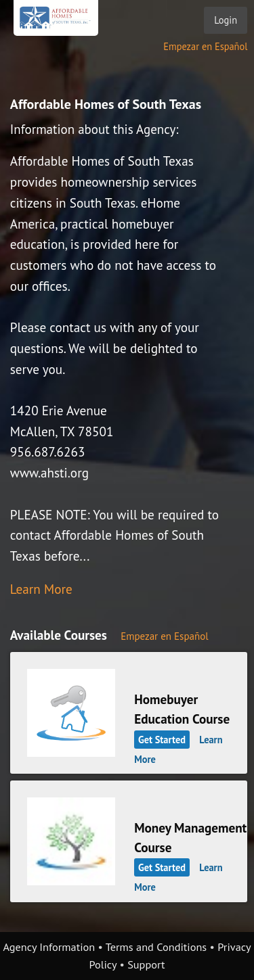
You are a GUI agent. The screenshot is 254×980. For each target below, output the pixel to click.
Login (226, 20)
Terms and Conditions (156, 947)
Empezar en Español (205, 46)
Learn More (41, 589)
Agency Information (49, 947)
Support (146, 964)
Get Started (162, 740)
